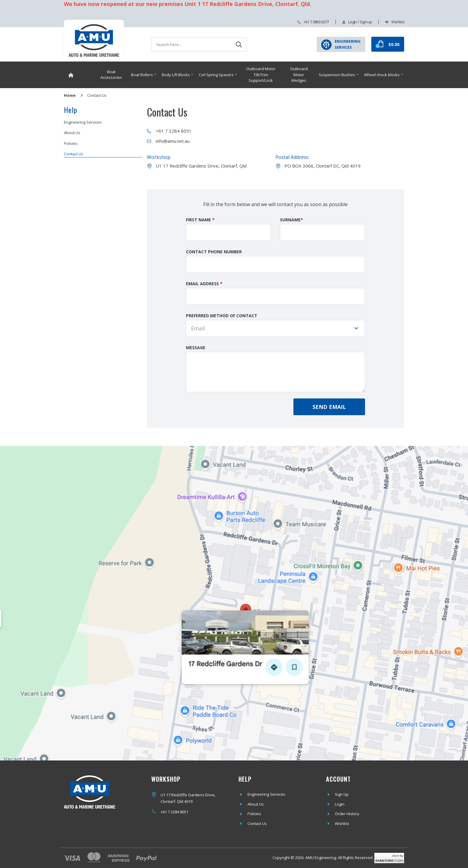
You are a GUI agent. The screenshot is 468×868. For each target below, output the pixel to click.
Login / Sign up (360, 22)
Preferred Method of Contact (222, 316)
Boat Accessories (111, 75)
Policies (71, 143)
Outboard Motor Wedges (299, 75)
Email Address (204, 283)
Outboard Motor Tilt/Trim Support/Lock (261, 75)
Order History (347, 814)
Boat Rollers (142, 75)
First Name (200, 220)
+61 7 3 (167, 812)
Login (340, 804)
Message (196, 348)
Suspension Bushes (337, 75)
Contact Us (74, 154)
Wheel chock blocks (382, 75)
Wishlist (398, 22)
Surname (291, 220)
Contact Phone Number (214, 252)
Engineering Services (83, 122)
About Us (72, 133)
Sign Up (342, 794)
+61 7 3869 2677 (316, 22)
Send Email (329, 407)
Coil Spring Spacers (216, 75)
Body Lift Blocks (176, 75)
